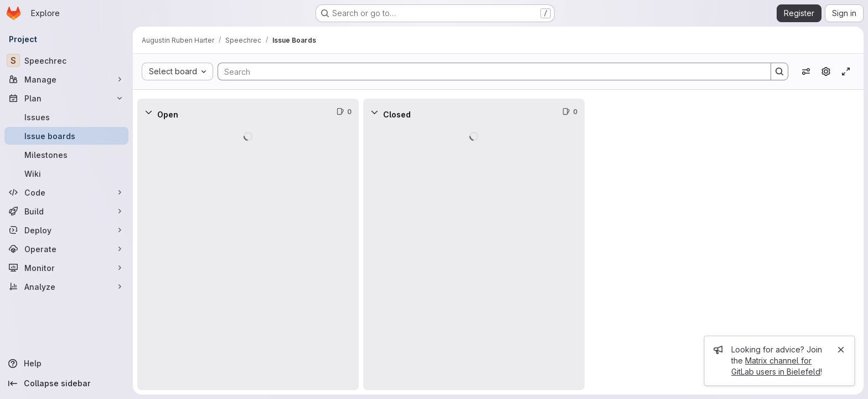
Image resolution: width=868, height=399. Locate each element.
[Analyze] (66, 287)
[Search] (489, 71)
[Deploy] (66, 230)
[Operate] (66, 249)
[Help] (66, 364)
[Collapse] (148, 112)
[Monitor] (66, 268)
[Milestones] (66, 155)
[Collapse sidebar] (66, 383)
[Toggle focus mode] (846, 71)
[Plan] (66, 98)
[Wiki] (66, 173)
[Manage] (66, 79)
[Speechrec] (66, 60)
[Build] (66, 211)
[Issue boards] (66, 136)
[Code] (66, 192)
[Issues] (66, 117)
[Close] (841, 350)
